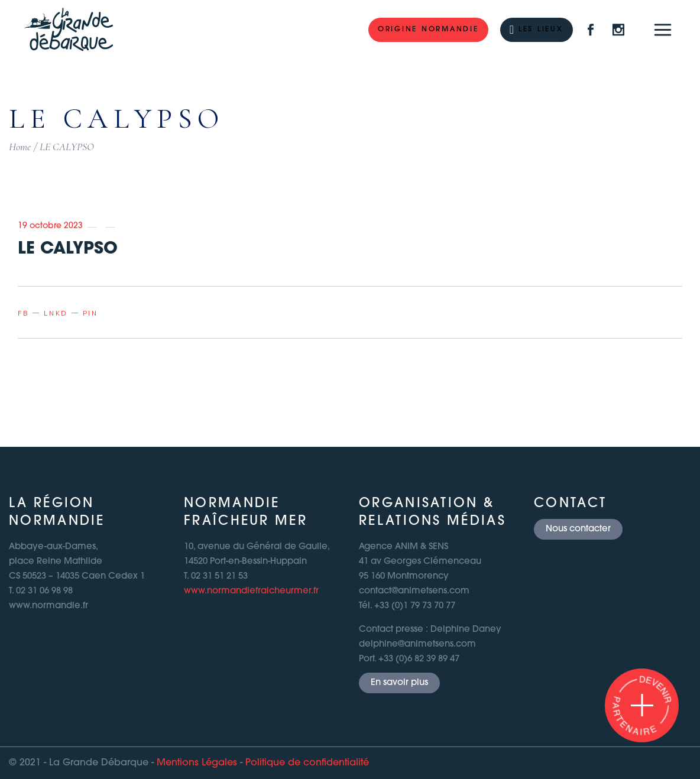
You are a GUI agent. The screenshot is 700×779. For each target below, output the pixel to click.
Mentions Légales (197, 763)
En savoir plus (399, 683)
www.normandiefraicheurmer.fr (251, 591)
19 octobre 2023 (50, 226)
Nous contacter (578, 529)
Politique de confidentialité (307, 763)
